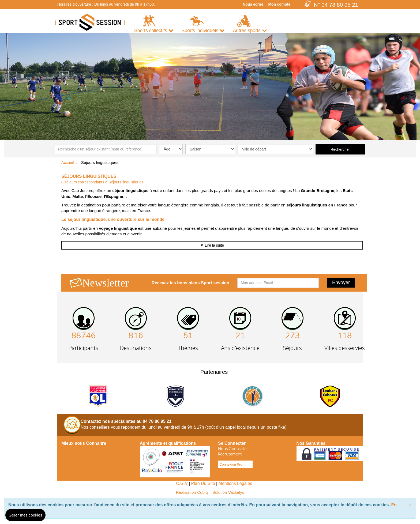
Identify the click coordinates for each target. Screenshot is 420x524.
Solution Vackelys (228, 492)
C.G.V (182, 483)
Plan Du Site (203, 483)
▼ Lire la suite (212, 245)
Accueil (68, 163)
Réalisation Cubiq (192, 492)
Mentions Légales (235, 483)
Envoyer (341, 282)
